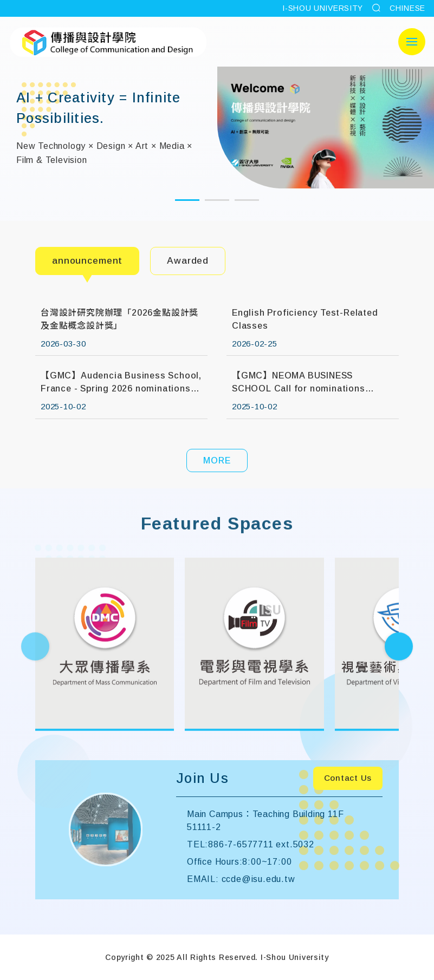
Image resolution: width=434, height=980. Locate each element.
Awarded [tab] (188, 261)
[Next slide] (399, 666)
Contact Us (348, 778)
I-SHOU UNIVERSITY (323, 8)
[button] (187, 200)
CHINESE (407, 8)
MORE (217, 460)
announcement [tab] (87, 261)
